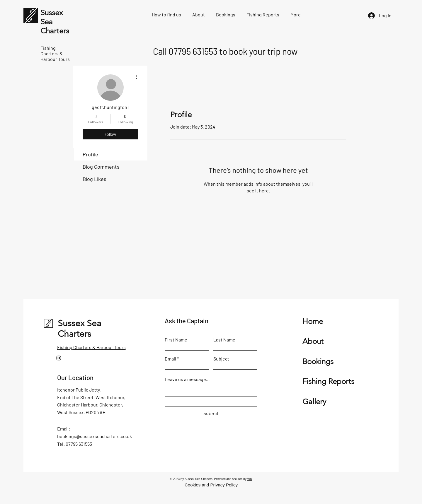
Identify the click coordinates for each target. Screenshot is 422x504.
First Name (176, 340)
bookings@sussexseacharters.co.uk (95, 436)
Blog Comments (101, 167)
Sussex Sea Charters (80, 329)
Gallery (314, 402)
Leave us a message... (187, 379)
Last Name (224, 340)
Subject (221, 359)
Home (313, 321)
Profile (90, 154)
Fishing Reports (328, 381)
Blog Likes (95, 179)
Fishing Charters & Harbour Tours (91, 347)
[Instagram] (59, 358)
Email (170, 359)
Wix (250, 479)
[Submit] (211, 414)
